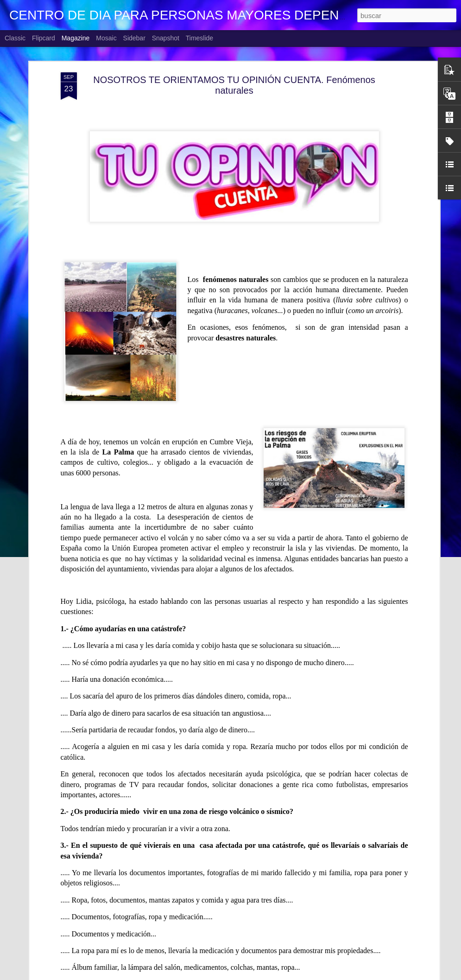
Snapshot (166, 38)
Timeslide (199, 38)
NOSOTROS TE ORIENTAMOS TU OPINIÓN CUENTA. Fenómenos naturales (234, 81)
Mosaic (106, 38)
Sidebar (134, 38)
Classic (15, 38)
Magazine (76, 38)
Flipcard (44, 38)
